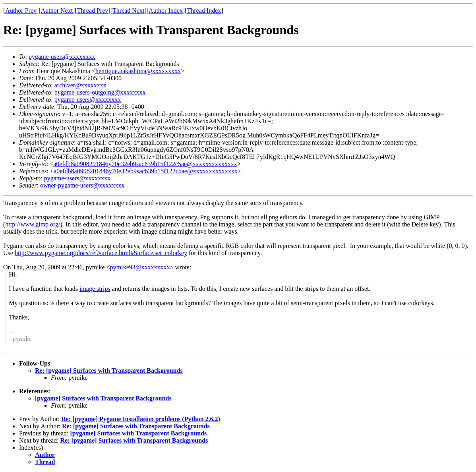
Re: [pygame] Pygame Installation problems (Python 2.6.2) (141, 419)
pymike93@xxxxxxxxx (140, 267)
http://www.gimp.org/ (33, 224)
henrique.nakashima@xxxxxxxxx (138, 71)
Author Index (166, 11)
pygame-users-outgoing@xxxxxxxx (100, 92)
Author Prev (21, 11)
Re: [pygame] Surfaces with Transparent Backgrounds (109, 370)
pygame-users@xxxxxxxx (62, 57)
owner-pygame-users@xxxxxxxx (82, 185)
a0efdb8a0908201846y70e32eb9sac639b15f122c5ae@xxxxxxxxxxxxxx (145, 164)
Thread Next (128, 11)
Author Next (57, 11)
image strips (95, 289)
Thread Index (204, 11)
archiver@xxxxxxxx (80, 85)
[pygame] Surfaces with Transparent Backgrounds (103, 398)
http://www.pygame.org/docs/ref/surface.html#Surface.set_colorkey (101, 253)
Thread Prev (93, 11)
